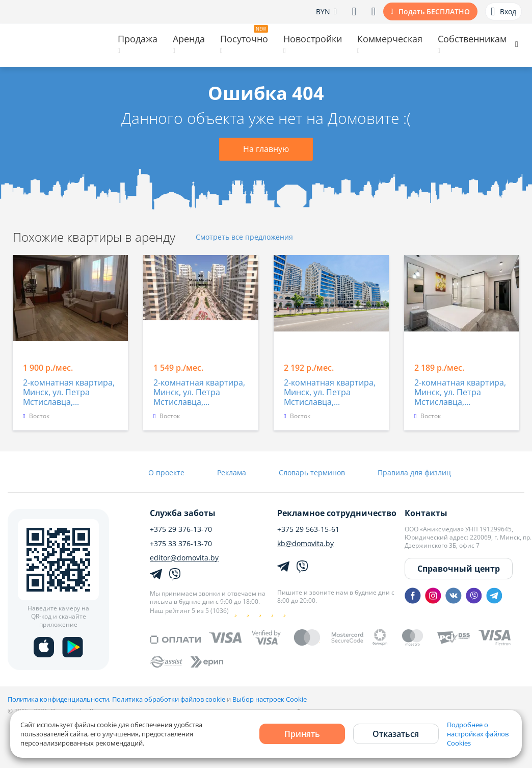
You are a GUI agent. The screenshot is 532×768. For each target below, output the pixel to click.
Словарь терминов (312, 472)
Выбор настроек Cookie (270, 699)
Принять (302, 734)
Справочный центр (459, 569)
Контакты (426, 513)
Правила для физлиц (414, 472)
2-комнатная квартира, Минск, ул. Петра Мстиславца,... (69, 393)
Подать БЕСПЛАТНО (434, 11)
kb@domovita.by (305, 544)
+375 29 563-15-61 (308, 529)
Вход (503, 12)
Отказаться (396, 734)
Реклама (232, 472)
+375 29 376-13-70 (181, 529)
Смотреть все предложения (244, 237)
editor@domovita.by (184, 558)
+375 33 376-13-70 (181, 544)
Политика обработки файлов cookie (169, 699)
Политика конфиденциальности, (60, 699)
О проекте (166, 472)
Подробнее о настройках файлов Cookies (478, 734)
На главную (266, 149)
